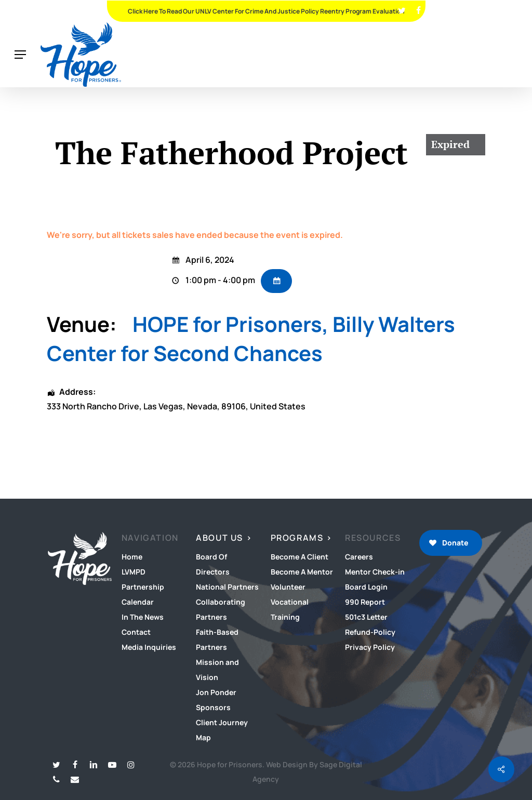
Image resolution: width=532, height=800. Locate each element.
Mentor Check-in (375, 572)
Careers (359, 557)
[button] (20, 55)
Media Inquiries (149, 647)
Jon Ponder (216, 692)
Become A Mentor (302, 572)
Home (132, 557)
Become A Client (300, 557)
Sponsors (213, 707)
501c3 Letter (366, 617)
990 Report (365, 602)
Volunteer (288, 587)
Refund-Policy (370, 632)
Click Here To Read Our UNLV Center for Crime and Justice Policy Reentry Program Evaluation (266, 11)
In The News (143, 617)
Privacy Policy (370, 647)
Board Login (366, 587)
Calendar (138, 602)
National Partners (227, 587)
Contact (136, 632)
